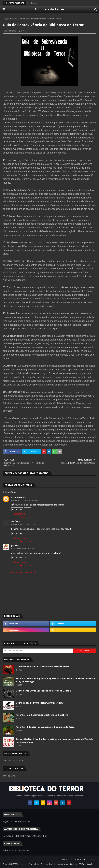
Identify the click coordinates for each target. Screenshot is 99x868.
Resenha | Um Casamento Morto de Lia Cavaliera (42, 715)
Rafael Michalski (11, 31)
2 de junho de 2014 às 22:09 (23, 548)
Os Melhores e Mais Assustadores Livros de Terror (43, 666)
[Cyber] (15, 545)
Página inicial (9, 19)
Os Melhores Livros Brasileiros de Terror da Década (43, 691)
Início (64, 859)
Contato (93, 859)
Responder (17, 509)
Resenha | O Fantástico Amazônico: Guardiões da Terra (45, 727)
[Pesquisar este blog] (38, 651)
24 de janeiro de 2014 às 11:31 (24, 524)
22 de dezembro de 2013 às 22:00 (26, 500)
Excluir (27, 509)
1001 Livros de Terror (78, 859)
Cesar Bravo (18, 497)
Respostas (19, 514)
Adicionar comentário (23, 572)
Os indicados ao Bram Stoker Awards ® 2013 (40, 703)
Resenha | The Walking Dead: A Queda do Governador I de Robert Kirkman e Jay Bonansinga (55, 680)
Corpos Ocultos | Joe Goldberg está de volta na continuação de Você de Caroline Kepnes (54, 741)
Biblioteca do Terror (49, 9)
